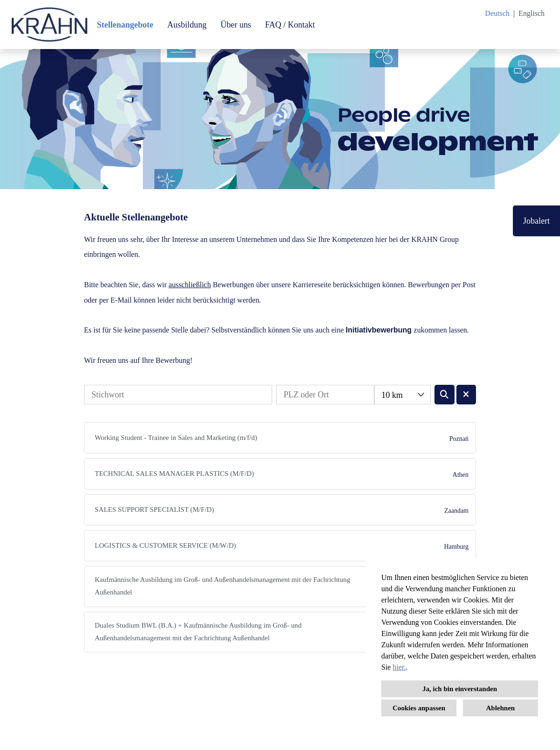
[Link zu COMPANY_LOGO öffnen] (49, 25)
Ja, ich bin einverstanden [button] (460, 689)
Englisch (532, 13)
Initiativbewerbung (379, 330)
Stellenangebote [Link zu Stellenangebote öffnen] (125, 25)
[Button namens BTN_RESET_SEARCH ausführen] (466, 395)
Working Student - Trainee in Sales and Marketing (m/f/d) (176, 438)
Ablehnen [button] (501, 708)
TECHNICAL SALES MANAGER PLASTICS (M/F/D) (174, 474)
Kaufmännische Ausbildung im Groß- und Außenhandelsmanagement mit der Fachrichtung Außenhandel (222, 586)
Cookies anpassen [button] (419, 708)
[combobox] (402, 395)
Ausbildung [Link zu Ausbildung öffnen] (187, 25)
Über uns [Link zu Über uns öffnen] (236, 25)
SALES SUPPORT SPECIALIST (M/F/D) (154, 509)
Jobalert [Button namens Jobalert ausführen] (536, 221)
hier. (399, 667)
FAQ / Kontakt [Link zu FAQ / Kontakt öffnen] (290, 25)
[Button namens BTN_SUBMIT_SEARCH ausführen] (444, 395)
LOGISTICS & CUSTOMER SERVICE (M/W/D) (165, 545)
